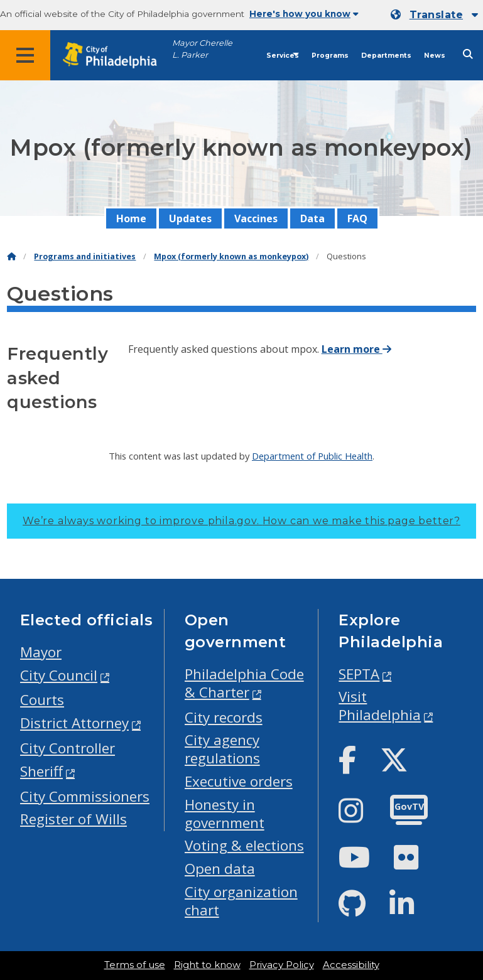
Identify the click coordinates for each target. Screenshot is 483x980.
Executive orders (239, 781)
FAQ (357, 218)
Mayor (41, 652)
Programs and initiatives (85, 256)
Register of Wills (73, 819)
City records (224, 717)
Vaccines (256, 218)
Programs (330, 56)
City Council (59, 675)
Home (131, 218)
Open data (220, 869)
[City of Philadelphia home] (116, 56)
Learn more (356, 349)
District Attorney (74, 723)
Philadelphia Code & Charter (244, 683)
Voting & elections (244, 845)
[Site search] (468, 54)
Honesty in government (225, 814)
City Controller (68, 748)
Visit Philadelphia (380, 706)
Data (312, 218)
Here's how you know (304, 14)
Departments (386, 56)
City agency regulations (222, 749)
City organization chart (241, 901)
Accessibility (351, 965)
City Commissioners (85, 796)
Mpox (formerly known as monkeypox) (231, 256)
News (435, 56)
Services (283, 56)
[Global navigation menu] (25, 55)
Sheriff (41, 771)
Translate (436, 15)
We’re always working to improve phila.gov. (241, 521)
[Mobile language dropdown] (434, 15)
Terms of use (135, 965)
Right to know (207, 965)
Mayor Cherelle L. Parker (202, 49)
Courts (42, 700)
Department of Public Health (312, 456)
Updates (190, 218)
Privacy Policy (282, 965)
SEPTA (359, 674)
